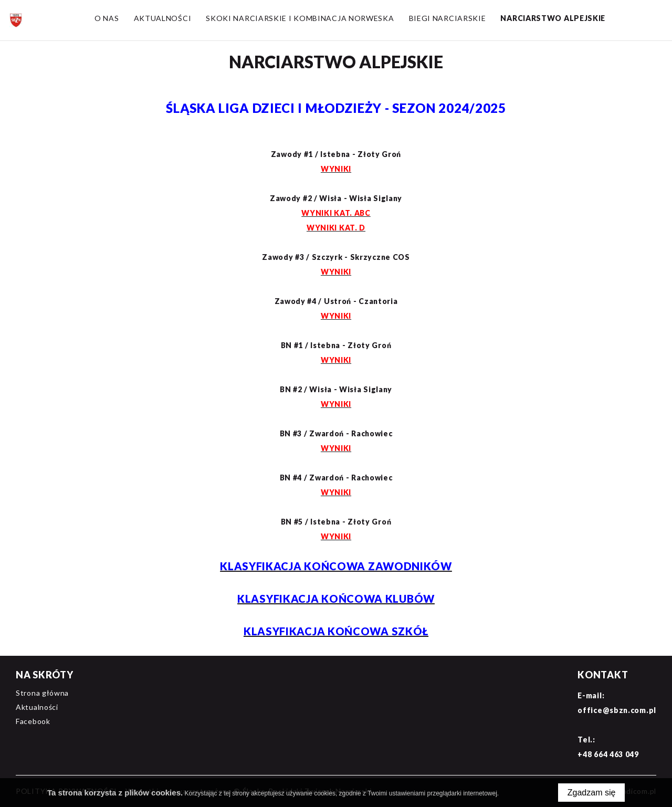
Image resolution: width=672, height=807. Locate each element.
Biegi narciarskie (447, 18)
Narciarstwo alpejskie (553, 18)
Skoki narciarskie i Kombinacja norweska (300, 18)
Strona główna (42, 693)
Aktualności (162, 18)
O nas (107, 18)
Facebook (33, 721)
